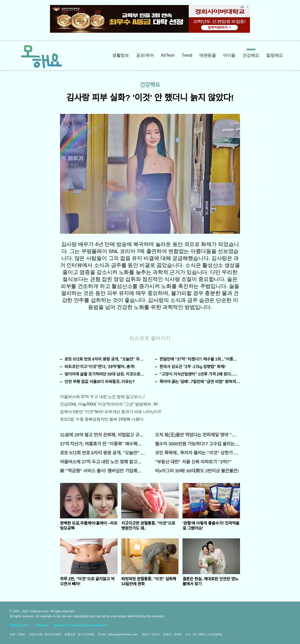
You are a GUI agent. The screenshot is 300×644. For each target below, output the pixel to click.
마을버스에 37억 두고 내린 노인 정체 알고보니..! (102, 397)
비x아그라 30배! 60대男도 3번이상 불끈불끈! (197, 471)
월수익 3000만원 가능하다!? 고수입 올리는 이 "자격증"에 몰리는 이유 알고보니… (197, 444)
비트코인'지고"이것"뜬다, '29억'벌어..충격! (100, 367)
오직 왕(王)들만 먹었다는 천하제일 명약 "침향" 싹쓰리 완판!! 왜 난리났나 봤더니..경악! (197, 435)
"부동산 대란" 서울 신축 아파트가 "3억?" (193, 462)
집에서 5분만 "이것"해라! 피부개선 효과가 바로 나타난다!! (110, 412)
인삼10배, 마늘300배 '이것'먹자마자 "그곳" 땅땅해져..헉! (109, 404)
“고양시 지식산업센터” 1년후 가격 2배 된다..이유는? (200, 374)
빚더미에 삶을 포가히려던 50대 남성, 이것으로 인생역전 (105, 374)
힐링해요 (275, 55)
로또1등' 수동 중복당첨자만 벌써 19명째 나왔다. (102, 419)
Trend (187, 55)
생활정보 (121, 55)
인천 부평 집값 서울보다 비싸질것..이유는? (100, 382)
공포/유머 (145, 55)
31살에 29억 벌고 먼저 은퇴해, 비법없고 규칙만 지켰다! (102, 435)
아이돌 (229, 55)
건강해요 (251, 55)
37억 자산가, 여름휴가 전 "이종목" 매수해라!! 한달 (102, 444)
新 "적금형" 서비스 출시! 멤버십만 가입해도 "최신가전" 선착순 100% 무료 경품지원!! (102, 471)
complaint (41, 625)
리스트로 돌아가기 (150, 338)
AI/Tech (168, 55)
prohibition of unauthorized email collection (81, 625)
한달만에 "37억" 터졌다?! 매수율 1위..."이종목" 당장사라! (200, 359)
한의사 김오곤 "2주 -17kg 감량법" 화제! (192, 367)
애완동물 (208, 55)
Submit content (19, 625)
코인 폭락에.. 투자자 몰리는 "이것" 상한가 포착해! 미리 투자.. (197, 453)
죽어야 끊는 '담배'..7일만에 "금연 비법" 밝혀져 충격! (200, 382)
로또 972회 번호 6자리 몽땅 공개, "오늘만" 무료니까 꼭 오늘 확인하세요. (105, 359)
